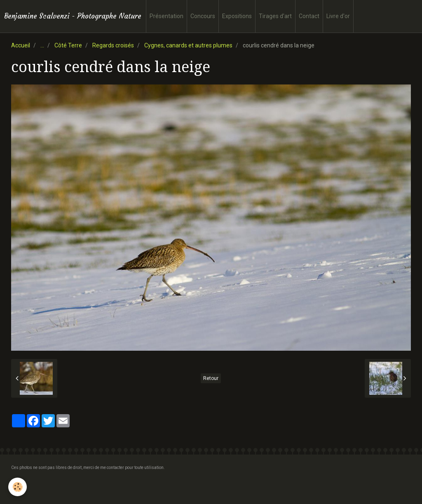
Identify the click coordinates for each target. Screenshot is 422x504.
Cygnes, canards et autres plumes (188, 45)
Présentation (166, 16)
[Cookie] (18, 487)
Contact (309, 16)
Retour (211, 378)
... (42, 45)
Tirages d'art (275, 16)
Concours (203, 16)
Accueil (21, 45)
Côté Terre (68, 45)
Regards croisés (113, 45)
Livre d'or (338, 16)
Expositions (237, 16)
